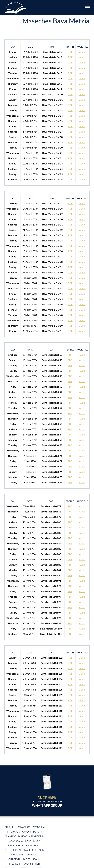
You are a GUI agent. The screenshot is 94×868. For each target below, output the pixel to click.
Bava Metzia (33, 841)
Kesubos (18, 854)
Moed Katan (31, 859)
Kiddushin (32, 845)
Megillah (15, 864)
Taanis (27, 864)
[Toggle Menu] (87, 8)
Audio (82, 52)
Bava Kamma (16, 845)
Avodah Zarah (31, 832)
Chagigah (15, 859)
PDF (70, 52)
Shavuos (11, 836)
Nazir (28, 850)
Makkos (23, 836)
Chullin (10, 827)
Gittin (9, 850)
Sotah (18, 850)
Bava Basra (16, 841)
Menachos (23, 827)
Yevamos (31, 854)
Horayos (14, 832)
